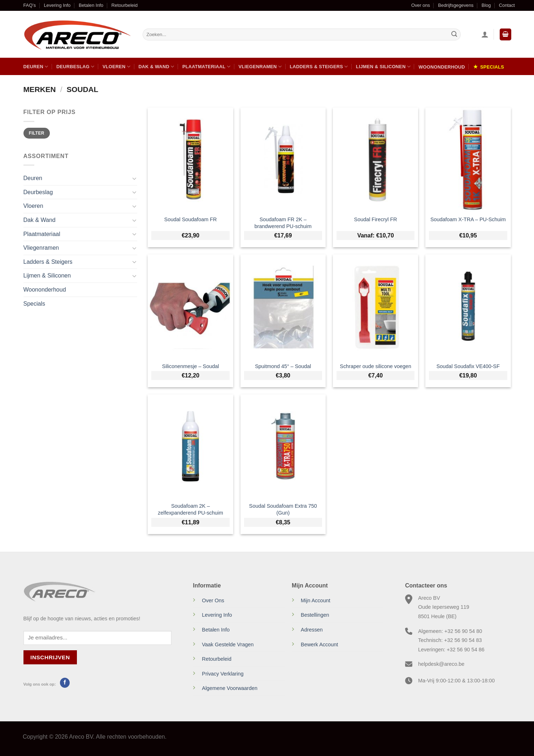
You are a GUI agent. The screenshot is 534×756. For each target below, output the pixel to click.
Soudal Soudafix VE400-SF (468, 366)
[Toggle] (134, 178)
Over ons (421, 5)
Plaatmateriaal (206, 67)
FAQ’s (30, 5)
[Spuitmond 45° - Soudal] (283, 306)
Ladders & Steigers (319, 67)
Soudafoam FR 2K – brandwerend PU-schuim (283, 223)
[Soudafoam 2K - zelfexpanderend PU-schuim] (190, 446)
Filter (37, 133)
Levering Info (57, 5)
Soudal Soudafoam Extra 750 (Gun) (283, 509)
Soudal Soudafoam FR (191, 219)
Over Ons (213, 600)
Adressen (312, 630)
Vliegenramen (260, 67)
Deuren (36, 67)
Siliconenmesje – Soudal (191, 366)
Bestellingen (315, 615)
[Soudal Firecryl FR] (376, 159)
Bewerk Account (319, 644)
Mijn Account (316, 600)
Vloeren (116, 67)
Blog (486, 5)
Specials (492, 67)
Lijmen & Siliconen (383, 67)
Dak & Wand (156, 67)
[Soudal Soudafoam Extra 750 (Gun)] (283, 446)
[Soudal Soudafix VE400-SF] (468, 306)
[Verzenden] (454, 35)
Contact (507, 5)
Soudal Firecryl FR (376, 219)
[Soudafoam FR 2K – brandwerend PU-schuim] (283, 159)
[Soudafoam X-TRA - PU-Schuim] (468, 159)
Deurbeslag (75, 67)
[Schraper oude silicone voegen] (376, 306)
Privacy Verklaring (223, 674)
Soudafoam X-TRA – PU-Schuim (468, 219)
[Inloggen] (485, 34)
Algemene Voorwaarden (230, 688)
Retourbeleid (125, 5)
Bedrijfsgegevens (456, 5)
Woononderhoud (442, 67)
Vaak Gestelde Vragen (228, 644)
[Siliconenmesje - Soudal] (190, 306)
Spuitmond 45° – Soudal (283, 366)
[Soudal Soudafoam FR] (190, 159)
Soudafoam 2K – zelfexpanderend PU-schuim (190, 509)
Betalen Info (91, 5)
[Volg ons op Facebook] (65, 683)
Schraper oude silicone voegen (375, 366)
